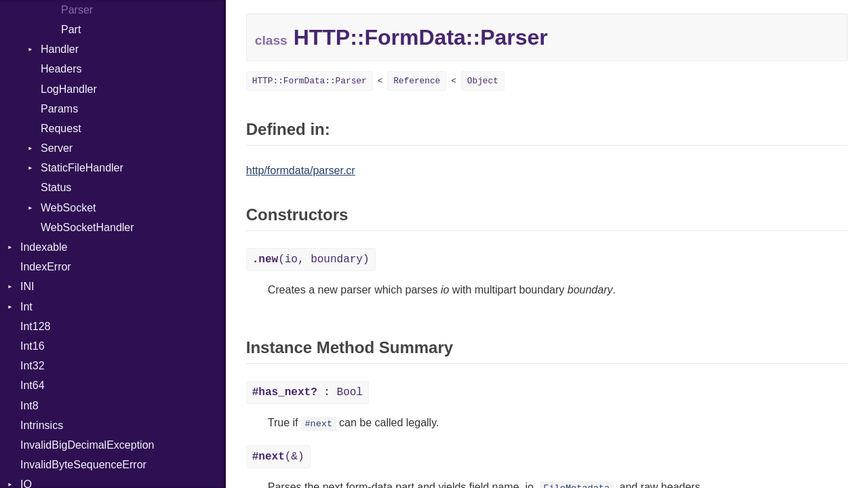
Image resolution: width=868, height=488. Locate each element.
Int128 (35, 326)
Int (26, 307)
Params (59, 109)
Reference (417, 81)
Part (71, 29)
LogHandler (69, 89)
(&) (278, 457)
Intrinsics (42, 425)
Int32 (33, 366)
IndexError (46, 267)
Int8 (29, 406)
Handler (60, 49)
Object (483, 81)
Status (56, 187)
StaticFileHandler (82, 168)
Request (61, 128)
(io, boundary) (311, 260)
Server (57, 148)
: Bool (308, 392)
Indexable (44, 247)
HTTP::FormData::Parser (310, 81)
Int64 (33, 385)
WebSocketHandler (87, 227)
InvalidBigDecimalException (87, 445)
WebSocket (68, 208)
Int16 (33, 346)
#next (318, 424)
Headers (61, 69)
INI (27, 286)
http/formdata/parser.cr (301, 170)
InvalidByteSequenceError (83, 465)
